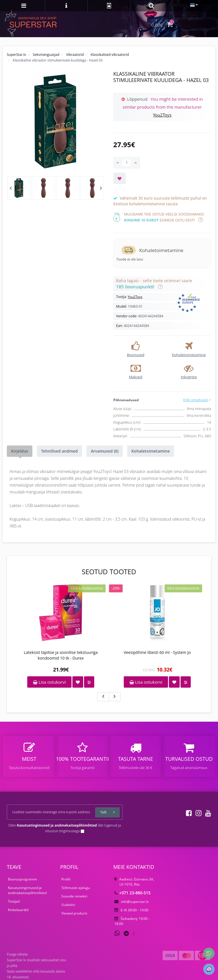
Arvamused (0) (105, 451)
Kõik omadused (197, 400)
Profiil (66, 879)
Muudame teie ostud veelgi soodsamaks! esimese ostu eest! (164, 217)
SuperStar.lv (16, 55)
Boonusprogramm (22, 879)
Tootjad (14, 901)
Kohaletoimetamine (151, 451)
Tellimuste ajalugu (76, 888)
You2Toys (162, 115)
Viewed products (74, 913)
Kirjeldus (20, 451)
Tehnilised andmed (59, 451)
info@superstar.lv (132, 902)
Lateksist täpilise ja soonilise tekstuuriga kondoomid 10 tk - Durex (61, 655)
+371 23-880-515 (132, 893)
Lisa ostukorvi (49, 682)
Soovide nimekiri (74, 896)
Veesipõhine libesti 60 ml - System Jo (157, 652)
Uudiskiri (68, 905)
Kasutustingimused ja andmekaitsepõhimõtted (27, 890)
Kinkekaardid (18, 910)
